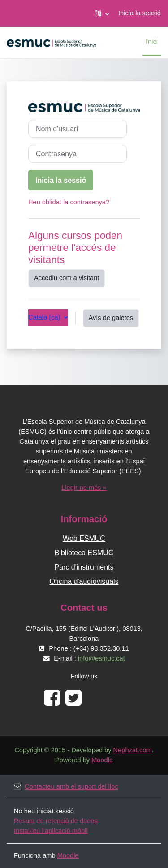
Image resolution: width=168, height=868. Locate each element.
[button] (102, 13)
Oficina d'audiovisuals (84, 581)
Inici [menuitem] (152, 42)
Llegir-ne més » (84, 488)
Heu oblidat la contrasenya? (69, 202)
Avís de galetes (111, 318)
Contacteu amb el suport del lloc (66, 786)
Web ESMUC (84, 538)
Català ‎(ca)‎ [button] (45, 317)
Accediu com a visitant (67, 278)
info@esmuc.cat (101, 658)
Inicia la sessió (140, 13)
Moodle (102, 760)
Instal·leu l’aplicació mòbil (51, 831)
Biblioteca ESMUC (84, 553)
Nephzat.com (133, 750)
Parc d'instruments (84, 567)
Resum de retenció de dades (56, 821)
